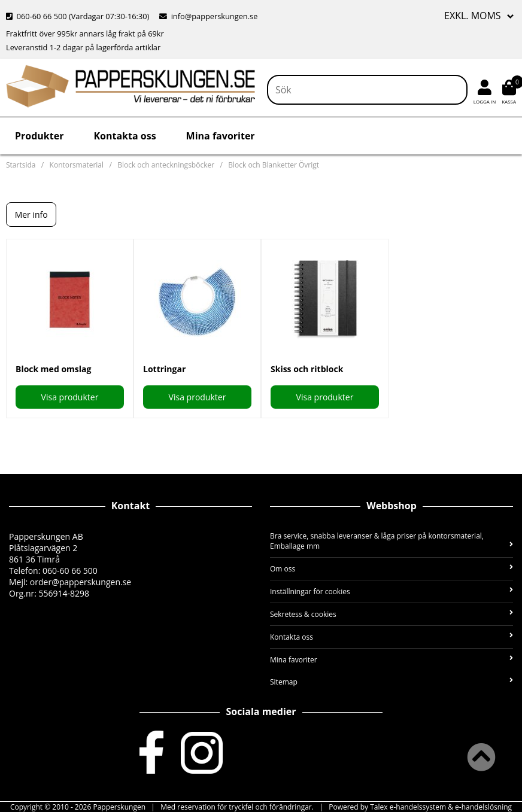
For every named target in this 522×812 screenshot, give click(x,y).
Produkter (39, 136)
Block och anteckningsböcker (166, 165)
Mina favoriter (221, 136)
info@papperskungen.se (208, 16)
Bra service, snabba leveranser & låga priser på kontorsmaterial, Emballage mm (391, 541)
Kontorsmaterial (77, 165)
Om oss (391, 569)
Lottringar (164, 369)
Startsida (21, 165)
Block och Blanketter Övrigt (274, 165)
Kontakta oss (125, 136)
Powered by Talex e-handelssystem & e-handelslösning (420, 807)
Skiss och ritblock (307, 369)
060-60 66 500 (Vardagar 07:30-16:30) (79, 16)
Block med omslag (53, 369)
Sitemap (391, 682)
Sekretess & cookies (391, 614)
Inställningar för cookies (391, 591)
